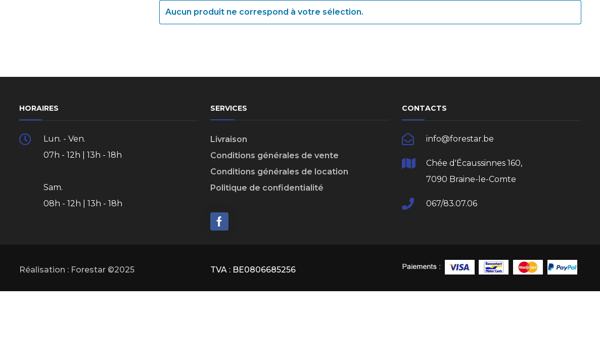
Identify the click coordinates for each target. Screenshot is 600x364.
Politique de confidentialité (267, 188)
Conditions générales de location (279, 172)
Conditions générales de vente (274, 155)
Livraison (229, 139)
